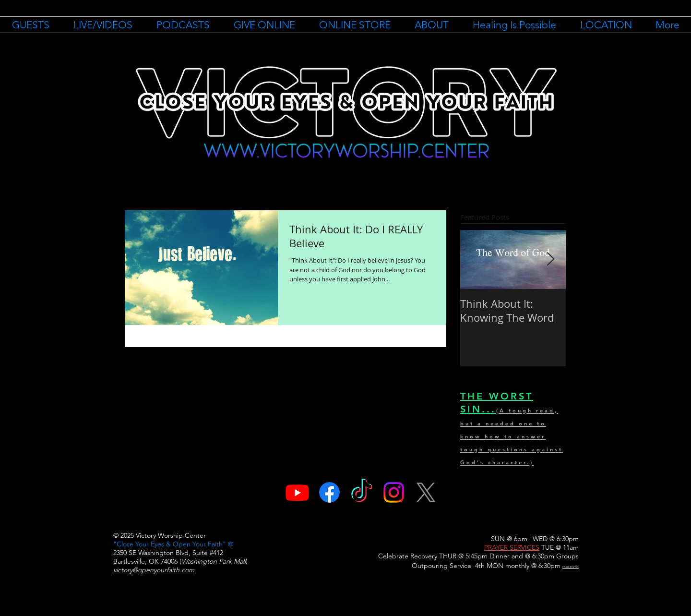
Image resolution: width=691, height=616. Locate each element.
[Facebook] (329, 492)
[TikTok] (362, 492)
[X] (426, 492)
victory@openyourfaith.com (154, 570)
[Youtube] (297, 492)
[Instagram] (394, 492)
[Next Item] (550, 260)
